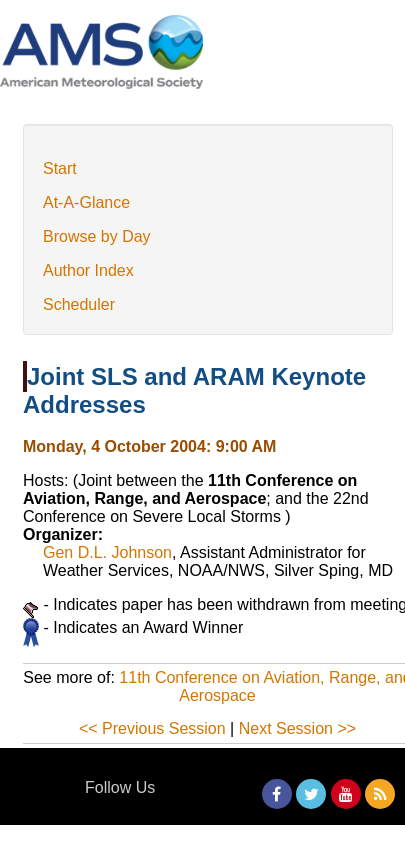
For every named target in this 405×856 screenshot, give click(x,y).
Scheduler (79, 304)
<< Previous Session (152, 728)
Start (60, 168)
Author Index (88, 270)
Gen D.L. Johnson (107, 552)
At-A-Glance (86, 202)
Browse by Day (97, 236)
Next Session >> (297, 728)
